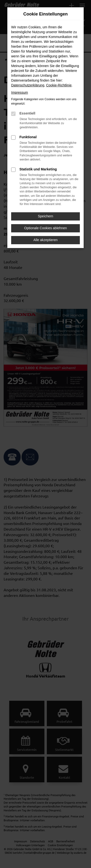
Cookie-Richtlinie (59, 85)
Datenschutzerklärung (28, 85)
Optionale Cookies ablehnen (46, 228)
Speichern (45, 216)
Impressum (20, 92)
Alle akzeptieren (46, 240)
